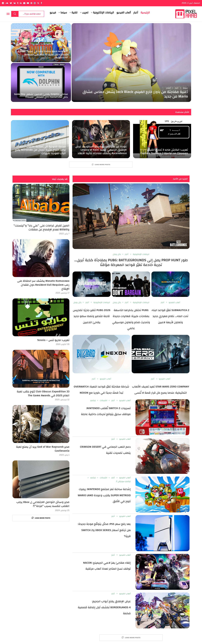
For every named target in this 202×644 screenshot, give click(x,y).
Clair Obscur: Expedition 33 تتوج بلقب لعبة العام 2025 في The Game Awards (43, 393)
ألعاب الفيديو (124, 13)
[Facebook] (41, 3)
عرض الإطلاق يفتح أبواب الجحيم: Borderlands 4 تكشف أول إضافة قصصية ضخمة (104, 607)
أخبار (136, 13)
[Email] (24, 3)
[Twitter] (38, 3)
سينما (64, 13)
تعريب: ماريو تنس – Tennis (53, 340)
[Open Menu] (8, 14)
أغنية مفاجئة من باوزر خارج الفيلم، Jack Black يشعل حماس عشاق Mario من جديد (135, 94)
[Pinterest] (31, 3)
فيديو (53, 13)
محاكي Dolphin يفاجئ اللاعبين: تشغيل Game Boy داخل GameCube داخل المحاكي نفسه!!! (41, 96)
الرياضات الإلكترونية (103, 13)
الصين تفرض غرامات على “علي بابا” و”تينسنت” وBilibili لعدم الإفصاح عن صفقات (41, 228)
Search (15, 14)
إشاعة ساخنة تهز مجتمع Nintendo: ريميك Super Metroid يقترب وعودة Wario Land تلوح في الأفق (104, 495)
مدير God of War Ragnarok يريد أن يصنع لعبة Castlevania (43, 449)
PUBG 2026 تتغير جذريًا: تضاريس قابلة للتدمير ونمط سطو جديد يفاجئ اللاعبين (92, 316)
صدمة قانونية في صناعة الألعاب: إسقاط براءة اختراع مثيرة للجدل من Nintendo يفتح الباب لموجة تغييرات (40, 150)
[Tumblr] (18, 3)
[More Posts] (101, 165)
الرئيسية (145, 13)
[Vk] (15, 3)
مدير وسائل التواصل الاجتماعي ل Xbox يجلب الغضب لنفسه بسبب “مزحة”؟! (43, 504)
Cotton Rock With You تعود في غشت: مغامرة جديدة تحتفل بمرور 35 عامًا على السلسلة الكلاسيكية (43, 54)
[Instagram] (35, 3)
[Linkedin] (21, 3)
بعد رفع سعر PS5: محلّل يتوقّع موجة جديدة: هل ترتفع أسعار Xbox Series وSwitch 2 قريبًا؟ (104, 530)
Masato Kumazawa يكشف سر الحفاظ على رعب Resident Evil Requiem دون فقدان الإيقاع (43, 285)
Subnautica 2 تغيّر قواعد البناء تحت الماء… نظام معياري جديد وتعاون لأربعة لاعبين (170, 316)
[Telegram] (3, 3)
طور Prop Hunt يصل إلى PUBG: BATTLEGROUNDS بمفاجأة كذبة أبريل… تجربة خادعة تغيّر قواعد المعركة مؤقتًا (131, 263)
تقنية (75, 13)
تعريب (85, 13)
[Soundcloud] (7, 3)
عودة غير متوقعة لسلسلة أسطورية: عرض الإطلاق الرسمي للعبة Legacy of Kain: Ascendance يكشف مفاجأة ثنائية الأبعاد (101, 150)
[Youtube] (28, 3)
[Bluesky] (11, 3)
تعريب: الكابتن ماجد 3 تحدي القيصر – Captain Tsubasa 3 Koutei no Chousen (164, 152)
